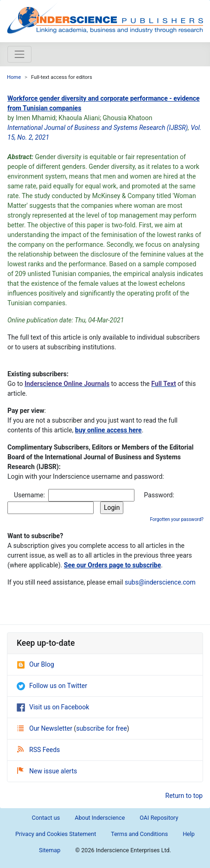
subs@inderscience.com (160, 582)
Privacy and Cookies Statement (56, 834)
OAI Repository (159, 818)
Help (189, 834)
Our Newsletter (45, 728)
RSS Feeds (38, 750)
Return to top (184, 796)
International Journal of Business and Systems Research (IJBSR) (98, 128)
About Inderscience (100, 818)
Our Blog (35, 664)
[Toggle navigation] (19, 54)
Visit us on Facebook (53, 707)
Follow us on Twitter (52, 686)
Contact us (46, 818)
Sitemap (50, 850)
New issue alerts (47, 771)
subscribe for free (102, 728)
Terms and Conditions (139, 834)
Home (14, 77)
